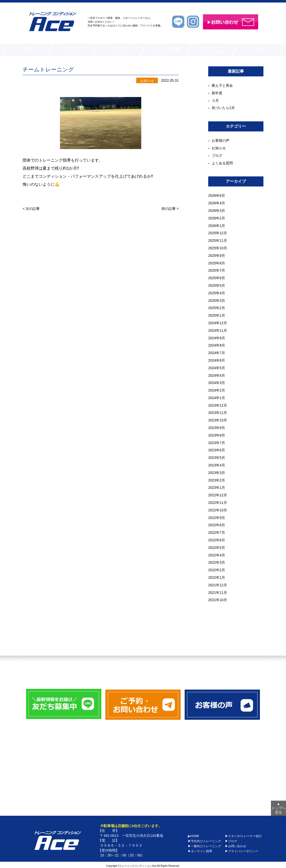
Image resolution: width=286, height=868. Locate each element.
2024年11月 (218, 330)
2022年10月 (218, 510)
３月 (215, 101)
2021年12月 (218, 585)
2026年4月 (217, 203)
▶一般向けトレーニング (204, 845)
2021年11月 (218, 593)
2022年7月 (217, 533)
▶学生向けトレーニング (204, 840)
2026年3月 (217, 211)
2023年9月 (217, 428)
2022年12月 (218, 495)
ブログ (259, 50)
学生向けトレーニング (74, 50)
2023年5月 (217, 458)
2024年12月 (218, 323)
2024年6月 (217, 360)
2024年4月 (217, 375)
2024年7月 (217, 353)
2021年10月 (218, 600)
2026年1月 (217, 226)
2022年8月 (217, 525)
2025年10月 (218, 248)
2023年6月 (217, 450)
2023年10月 (218, 420)
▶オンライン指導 (200, 850)
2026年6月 (217, 196)
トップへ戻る (278, 807)
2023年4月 (217, 465)
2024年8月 (217, 345)
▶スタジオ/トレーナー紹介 (243, 835)
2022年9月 (217, 518)
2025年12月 (218, 233)
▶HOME (194, 835)
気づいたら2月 (223, 108)
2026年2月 (217, 218)
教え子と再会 (222, 85)
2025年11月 (218, 240)
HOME (27, 50)
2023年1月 (217, 488)
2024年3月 (217, 383)
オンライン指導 (166, 50)
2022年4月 (217, 555)
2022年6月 (217, 540)
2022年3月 (217, 562)
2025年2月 (217, 308)
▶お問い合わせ (236, 845)
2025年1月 (217, 315)
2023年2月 (217, 480)
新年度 (217, 93)
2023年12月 (218, 405)
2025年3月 (217, 301)
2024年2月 (217, 390)
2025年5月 (217, 285)
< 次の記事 (31, 213)
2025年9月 (217, 256)
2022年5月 (217, 548)
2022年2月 (217, 570)
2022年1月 (217, 577)
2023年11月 (218, 413)
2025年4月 (217, 293)
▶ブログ (231, 840)
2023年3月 (217, 473)
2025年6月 (217, 278)
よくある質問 (222, 163)
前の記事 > (170, 213)
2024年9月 (217, 338)
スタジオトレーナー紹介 (212, 50)
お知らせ (219, 148)
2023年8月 (217, 435)
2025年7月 (217, 270)
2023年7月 (217, 443)
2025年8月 (217, 263)
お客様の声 (221, 140)
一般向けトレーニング (120, 50)
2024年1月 (217, 398)
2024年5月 (217, 368)
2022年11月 (218, 503)
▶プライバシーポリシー (242, 850)
